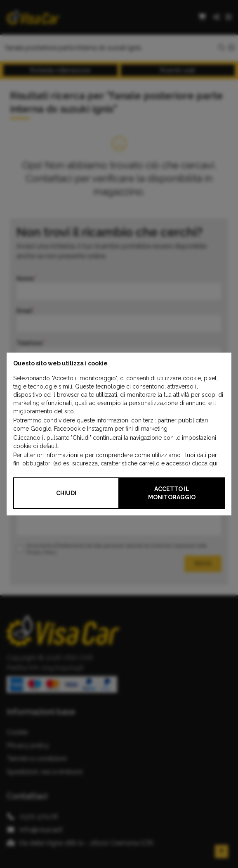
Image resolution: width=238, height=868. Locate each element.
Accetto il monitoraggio (172, 493)
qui (213, 463)
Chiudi (66, 493)
